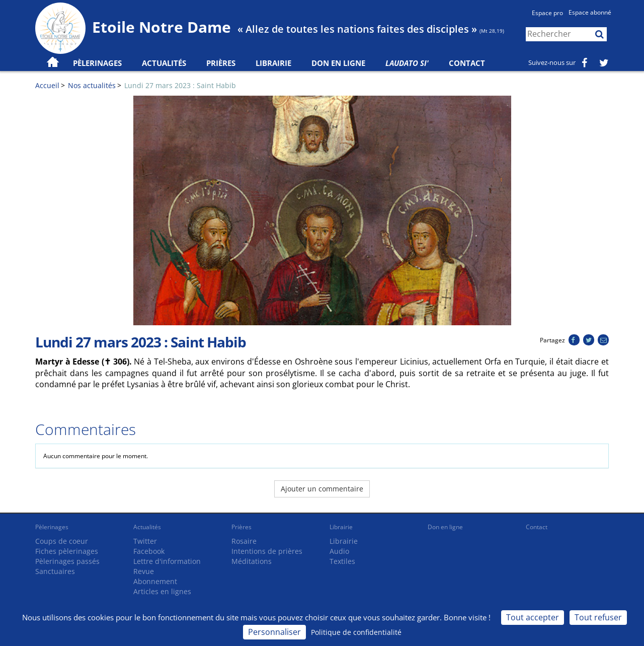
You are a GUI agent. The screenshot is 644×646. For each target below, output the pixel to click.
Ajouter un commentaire (322, 489)
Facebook (149, 551)
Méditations (252, 561)
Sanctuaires (55, 571)
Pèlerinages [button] (97, 63)
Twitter (145, 541)
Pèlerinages (52, 527)
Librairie (273, 63)
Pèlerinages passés (67, 561)
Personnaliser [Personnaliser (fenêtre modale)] (274, 632)
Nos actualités (92, 85)
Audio (339, 551)
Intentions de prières (267, 551)
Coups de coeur (62, 541)
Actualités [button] (164, 63)
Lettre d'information (167, 561)
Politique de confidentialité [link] (356, 632)
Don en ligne (338, 63)
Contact (467, 63)
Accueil (47, 85)
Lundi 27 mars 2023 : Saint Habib (180, 85)
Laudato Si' (407, 63)
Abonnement (155, 581)
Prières (221, 63)
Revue (144, 571)
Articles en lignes (162, 591)
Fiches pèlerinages (67, 551)
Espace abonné (590, 12)
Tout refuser (598, 617)
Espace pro (547, 13)
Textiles (342, 561)
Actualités (147, 527)
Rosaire (244, 541)
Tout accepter (533, 617)
